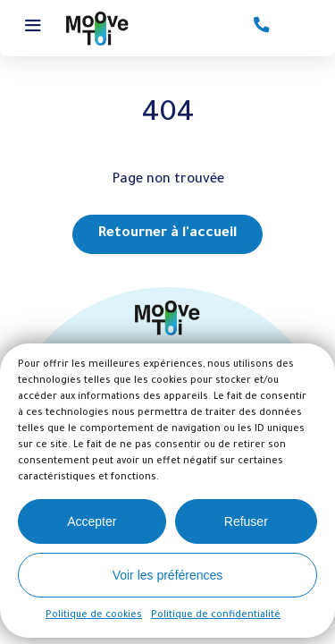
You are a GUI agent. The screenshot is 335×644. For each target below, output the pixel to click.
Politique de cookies (94, 615)
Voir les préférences (168, 575)
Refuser (246, 521)
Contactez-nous (262, 26)
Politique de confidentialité (216, 615)
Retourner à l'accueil (167, 234)
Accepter (92, 521)
